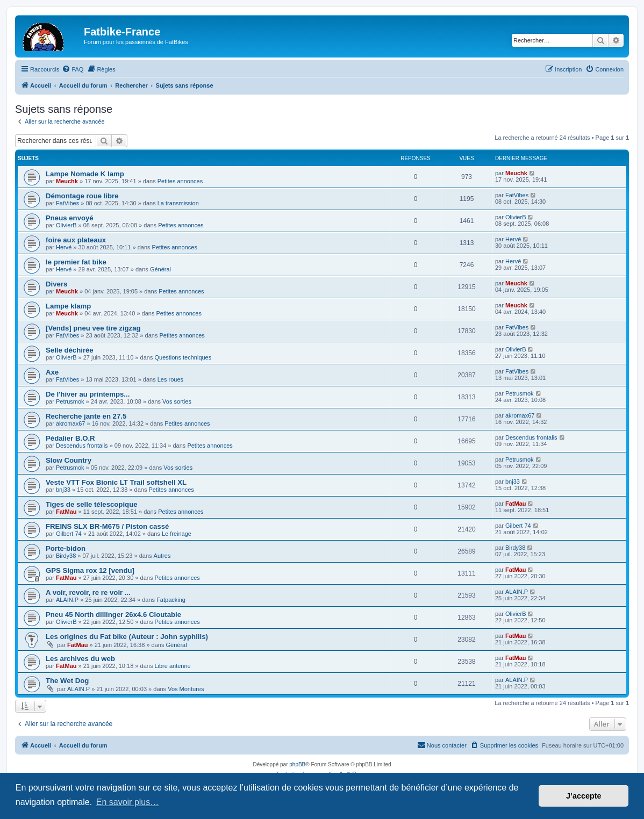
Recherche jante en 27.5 (86, 416)
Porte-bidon (66, 548)
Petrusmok (70, 401)
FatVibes (67, 203)
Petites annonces (180, 181)
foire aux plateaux (76, 240)
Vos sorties (177, 401)
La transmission (178, 203)
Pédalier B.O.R (70, 438)
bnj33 (63, 490)
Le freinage (177, 534)
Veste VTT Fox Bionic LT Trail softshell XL (116, 482)
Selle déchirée (70, 350)
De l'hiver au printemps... (88, 394)
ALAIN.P (67, 600)
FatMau (66, 512)
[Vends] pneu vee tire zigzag (93, 328)
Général (160, 269)
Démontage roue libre (82, 196)
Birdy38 (66, 556)
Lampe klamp (68, 306)
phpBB (297, 764)
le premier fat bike (76, 262)
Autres (162, 556)
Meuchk (67, 181)
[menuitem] (73, 69)
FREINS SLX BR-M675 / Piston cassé (107, 526)
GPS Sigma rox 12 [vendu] (90, 570)
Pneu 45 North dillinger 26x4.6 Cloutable (113, 615)
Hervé (64, 247)
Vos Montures (186, 689)
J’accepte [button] (584, 796)
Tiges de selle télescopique (92, 504)
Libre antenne (172, 666)
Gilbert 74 (69, 534)
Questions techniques (183, 357)
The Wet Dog (67, 681)
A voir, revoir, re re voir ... (88, 592)
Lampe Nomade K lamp (85, 174)
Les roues (170, 379)
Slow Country (69, 460)
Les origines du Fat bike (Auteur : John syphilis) (127, 637)
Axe (52, 372)
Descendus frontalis (82, 446)
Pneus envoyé (70, 218)
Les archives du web (80, 659)
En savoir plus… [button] (128, 802)
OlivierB (66, 225)
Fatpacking (171, 600)
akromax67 (70, 423)
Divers (56, 284)
